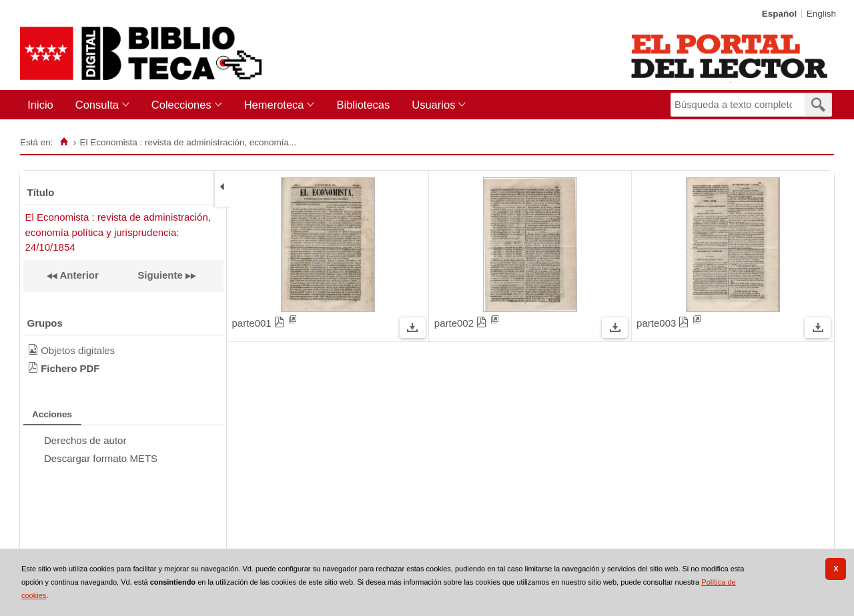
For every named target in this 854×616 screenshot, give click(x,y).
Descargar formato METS (101, 458)
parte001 (260, 323)
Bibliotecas (363, 105)
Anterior (78, 275)
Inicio (40, 105)
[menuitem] (43, 105)
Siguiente (160, 275)
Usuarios (433, 105)
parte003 (664, 323)
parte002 (462, 323)
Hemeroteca (274, 105)
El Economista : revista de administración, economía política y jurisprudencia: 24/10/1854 (118, 232)
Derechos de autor (85, 440)
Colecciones (181, 105)
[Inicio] (64, 142)
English (821, 14)
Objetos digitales (78, 350)
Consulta (97, 105)
